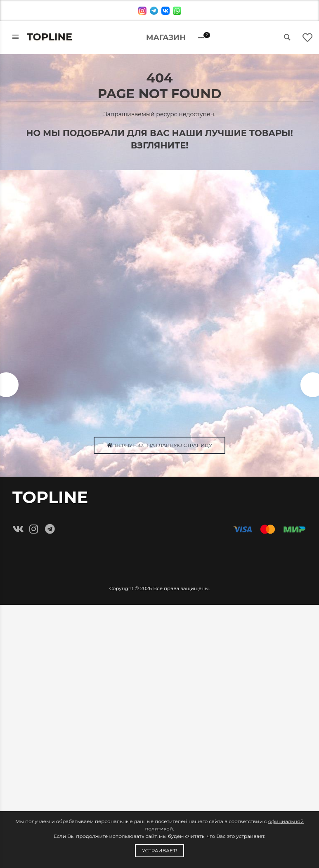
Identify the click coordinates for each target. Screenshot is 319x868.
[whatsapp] (177, 11)
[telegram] (154, 11)
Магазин (166, 38)
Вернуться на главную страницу (159, 446)
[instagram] (142, 11)
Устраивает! (160, 850)
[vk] (165, 11)
